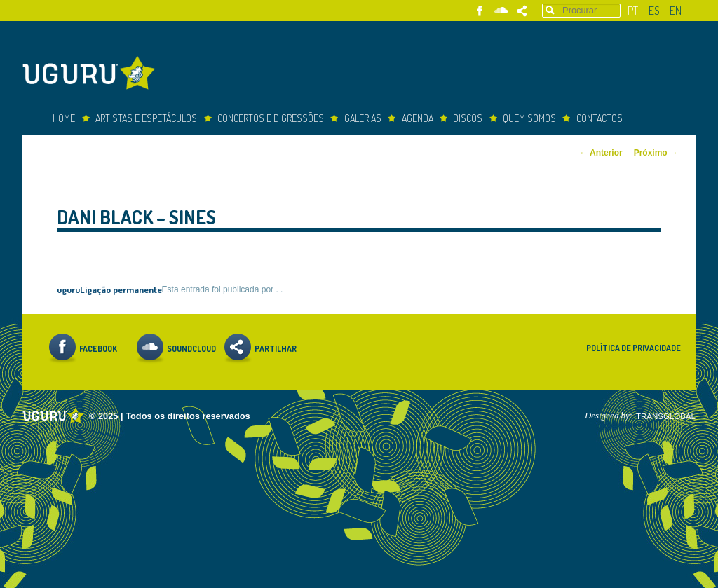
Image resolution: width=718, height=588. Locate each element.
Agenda (418, 118)
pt (633, 11)
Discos (468, 118)
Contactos (600, 118)
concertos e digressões (271, 118)
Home (64, 118)
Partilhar (522, 11)
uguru (68, 289)
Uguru (93, 75)
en (676, 11)
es (654, 11)
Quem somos (529, 118)
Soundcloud (501, 11)
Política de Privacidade (634, 348)
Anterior (601, 153)
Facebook (480, 11)
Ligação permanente (121, 289)
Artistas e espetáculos (146, 118)
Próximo (656, 153)
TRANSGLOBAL (666, 416)
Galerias (363, 118)
